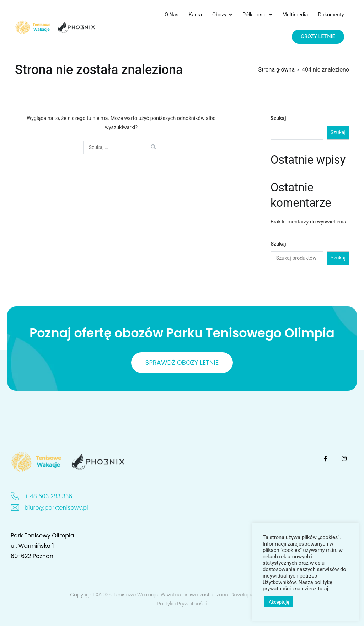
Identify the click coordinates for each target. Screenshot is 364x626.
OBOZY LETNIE (318, 36)
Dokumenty (331, 15)
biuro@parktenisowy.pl (56, 508)
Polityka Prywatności (182, 604)
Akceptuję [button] (279, 602)
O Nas (172, 15)
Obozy (219, 15)
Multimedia (295, 15)
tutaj (323, 589)
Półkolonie (254, 15)
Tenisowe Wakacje (136, 595)
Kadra (195, 15)
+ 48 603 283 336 (48, 496)
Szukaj (278, 118)
